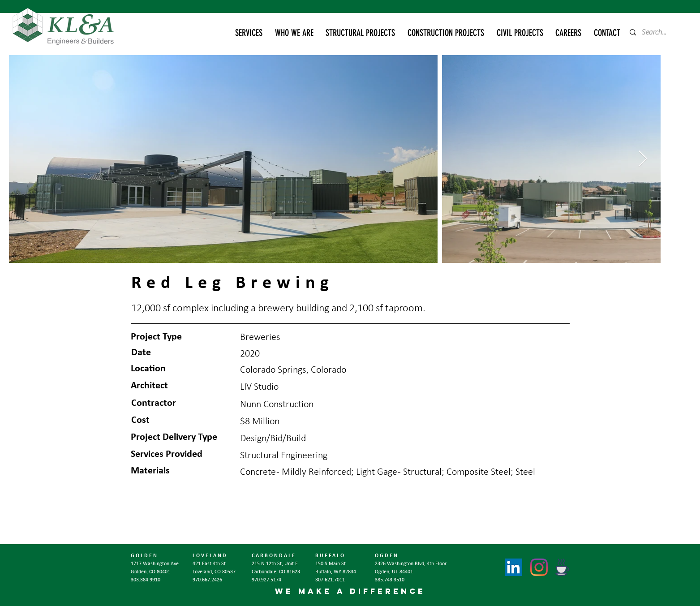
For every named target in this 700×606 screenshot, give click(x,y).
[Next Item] (643, 159)
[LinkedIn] (513, 567)
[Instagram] (539, 567)
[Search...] (657, 32)
